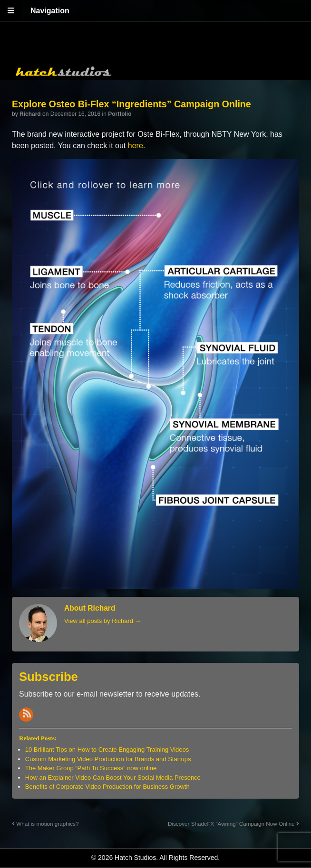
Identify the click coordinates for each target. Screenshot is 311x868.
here (136, 146)
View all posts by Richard (103, 621)
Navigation (50, 11)
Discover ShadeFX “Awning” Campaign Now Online (233, 824)
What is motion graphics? (45, 824)
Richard (30, 114)
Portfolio (120, 114)
